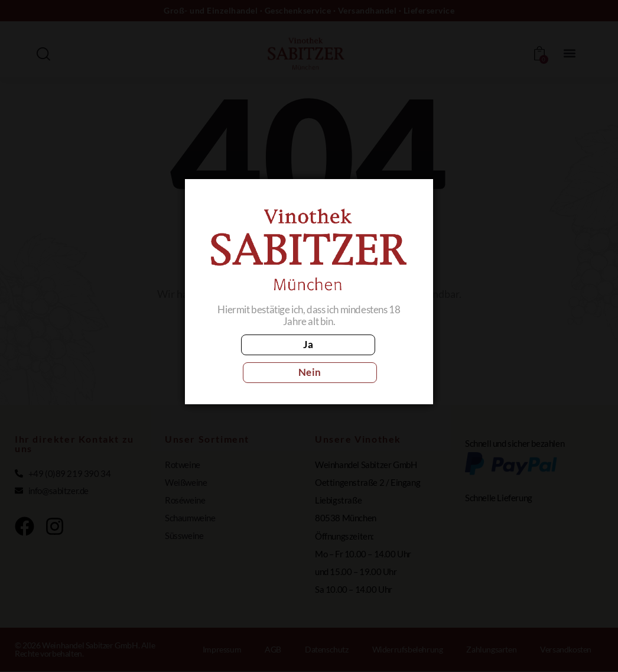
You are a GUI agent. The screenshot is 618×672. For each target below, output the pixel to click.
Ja (257, 358)
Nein (361, 358)
